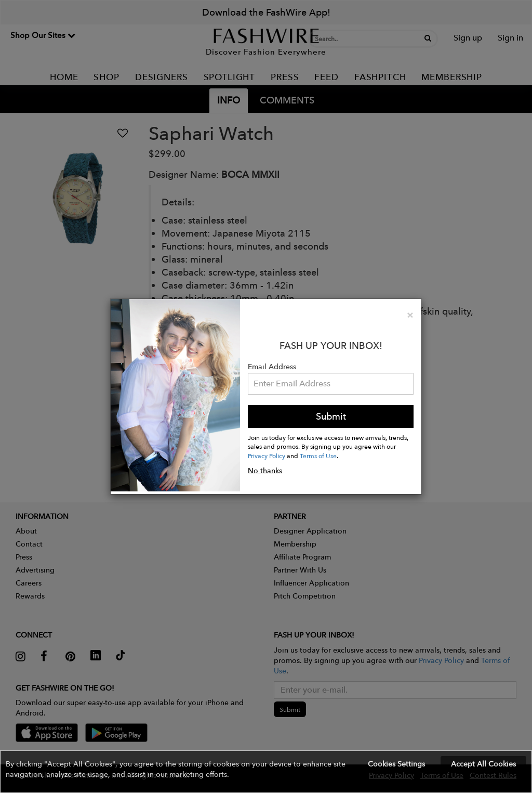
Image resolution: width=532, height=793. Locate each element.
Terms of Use (318, 456)
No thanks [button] (265, 471)
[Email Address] (331, 384)
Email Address (272, 367)
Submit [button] (331, 416)
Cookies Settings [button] (396, 764)
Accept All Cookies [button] (483, 764)
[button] (266, 772)
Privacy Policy (267, 456)
